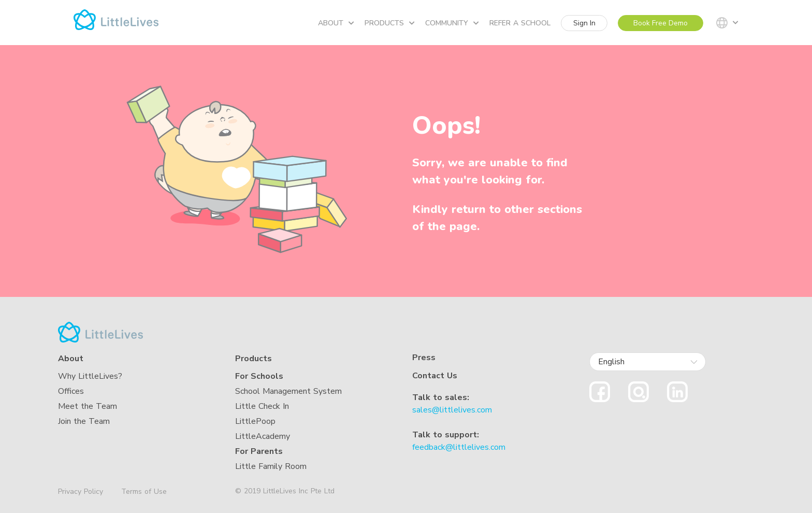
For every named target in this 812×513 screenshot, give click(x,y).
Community (452, 23)
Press (424, 358)
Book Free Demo (661, 23)
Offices (71, 391)
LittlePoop (255, 421)
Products (390, 23)
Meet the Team (88, 406)
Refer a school (520, 23)
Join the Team (84, 421)
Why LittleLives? (90, 376)
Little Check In (262, 406)
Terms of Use (144, 491)
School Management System (288, 391)
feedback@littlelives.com (459, 447)
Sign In (584, 23)
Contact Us (435, 376)
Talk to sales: (441, 397)
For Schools (259, 376)
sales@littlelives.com (452, 410)
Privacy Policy (81, 492)
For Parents (259, 451)
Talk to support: (446, 435)
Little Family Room (271, 466)
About (336, 23)
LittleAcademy (263, 436)
